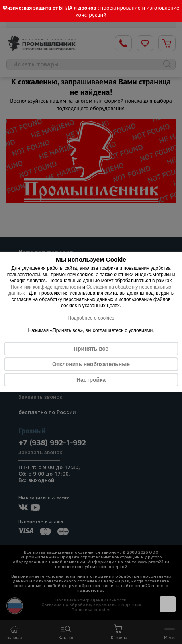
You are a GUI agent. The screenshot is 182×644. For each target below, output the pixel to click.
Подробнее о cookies (91, 318)
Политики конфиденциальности (46, 287)
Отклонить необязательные (91, 364)
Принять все (91, 349)
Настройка (91, 380)
